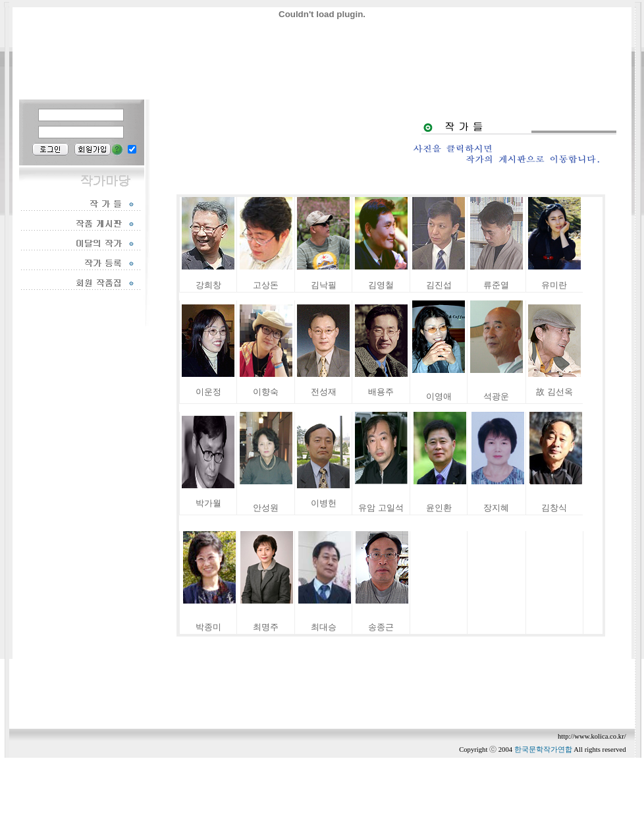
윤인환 (439, 508)
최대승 (324, 627)
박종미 (208, 627)
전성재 (324, 392)
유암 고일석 (381, 508)
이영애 (439, 396)
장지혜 (496, 508)
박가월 (208, 503)
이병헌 (324, 503)
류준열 (496, 285)
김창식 (554, 508)
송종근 (381, 627)
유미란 (554, 285)
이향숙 (266, 392)
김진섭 (439, 285)
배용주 (381, 392)
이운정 (208, 392)
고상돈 (266, 285)
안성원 (266, 508)
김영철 (381, 285)
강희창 (208, 285)
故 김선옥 (554, 392)
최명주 (266, 627)
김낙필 (324, 285)
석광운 (496, 396)
